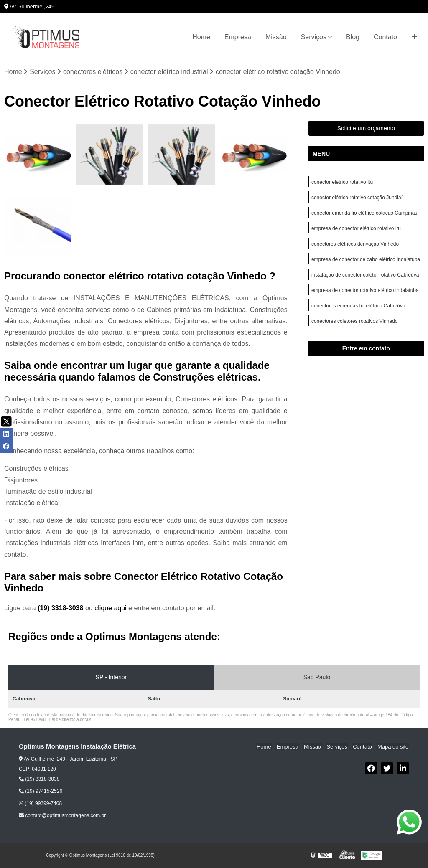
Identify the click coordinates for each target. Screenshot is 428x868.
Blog (353, 37)
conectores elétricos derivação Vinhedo (356, 246)
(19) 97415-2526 (41, 792)
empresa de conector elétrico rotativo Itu (357, 230)
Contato (385, 37)
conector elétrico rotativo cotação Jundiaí (357, 198)
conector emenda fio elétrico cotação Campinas (364, 214)
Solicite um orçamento (366, 129)
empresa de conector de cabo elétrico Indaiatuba (367, 262)
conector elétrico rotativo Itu (343, 183)
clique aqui (111, 608)
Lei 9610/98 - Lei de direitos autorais (58, 720)
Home (201, 37)
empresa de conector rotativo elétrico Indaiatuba (366, 294)
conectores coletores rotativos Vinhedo (355, 325)
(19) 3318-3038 (61, 608)
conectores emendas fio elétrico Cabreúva (358, 310)
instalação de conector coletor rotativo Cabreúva (365, 278)
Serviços (314, 37)
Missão (276, 37)
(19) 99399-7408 (40, 804)
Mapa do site (393, 747)
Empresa (238, 37)
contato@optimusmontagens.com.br (62, 816)
